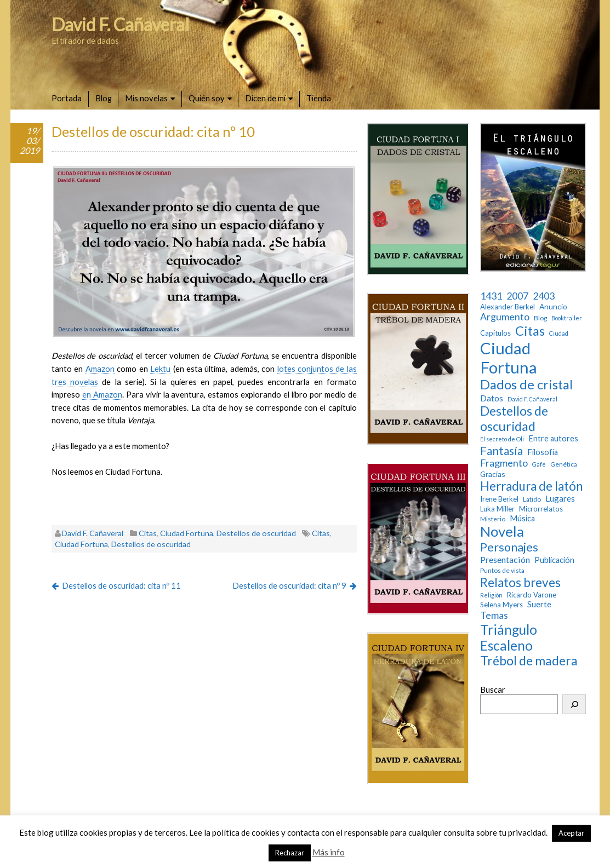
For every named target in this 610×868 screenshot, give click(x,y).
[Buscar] (574, 704)
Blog (104, 98)
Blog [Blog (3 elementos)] (540, 318)
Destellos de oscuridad (256, 533)
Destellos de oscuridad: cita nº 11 (121, 585)
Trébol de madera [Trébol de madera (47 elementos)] (529, 661)
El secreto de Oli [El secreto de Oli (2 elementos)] (502, 439)
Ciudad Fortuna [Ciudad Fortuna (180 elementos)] (509, 358)
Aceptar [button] (571, 833)
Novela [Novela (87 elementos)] (502, 531)
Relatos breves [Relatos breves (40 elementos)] (520, 582)
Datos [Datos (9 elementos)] (492, 398)
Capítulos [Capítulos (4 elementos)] (495, 333)
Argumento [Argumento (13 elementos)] (505, 317)
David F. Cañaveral (121, 24)
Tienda (319, 98)
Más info (329, 852)
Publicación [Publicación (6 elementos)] (554, 560)
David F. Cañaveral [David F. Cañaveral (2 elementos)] (532, 399)
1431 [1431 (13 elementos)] (491, 296)
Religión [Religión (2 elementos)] (491, 595)
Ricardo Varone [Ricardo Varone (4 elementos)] (532, 595)
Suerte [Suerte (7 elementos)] (539, 604)
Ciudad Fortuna (187, 533)
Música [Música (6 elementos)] (522, 518)
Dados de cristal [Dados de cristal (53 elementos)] (526, 384)
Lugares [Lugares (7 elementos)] (560, 498)
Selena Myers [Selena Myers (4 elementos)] (501, 605)
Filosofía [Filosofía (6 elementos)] (543, 452)
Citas (148, 533)
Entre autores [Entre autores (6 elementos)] (553, 438)
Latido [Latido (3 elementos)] (532, 499)
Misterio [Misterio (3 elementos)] (493, 519)
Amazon (100, 369)
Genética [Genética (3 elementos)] (564, 464)
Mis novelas (146, 98)
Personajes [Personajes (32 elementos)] (509, 547)
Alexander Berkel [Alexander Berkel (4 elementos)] (508, 307)
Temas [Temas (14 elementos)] (494, 615)
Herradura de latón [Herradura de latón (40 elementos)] (531, 486)
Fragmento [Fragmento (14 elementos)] (504, 463)
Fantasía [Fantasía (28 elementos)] (501, 450)
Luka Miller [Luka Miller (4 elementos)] (497, 509)
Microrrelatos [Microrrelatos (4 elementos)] (541, 509)
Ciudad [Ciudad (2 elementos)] (559, 334)
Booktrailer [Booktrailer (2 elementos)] (567, 318)
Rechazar (290, 853)
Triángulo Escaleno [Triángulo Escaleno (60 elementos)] (509, 637)
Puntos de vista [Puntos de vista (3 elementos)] (502, 571)
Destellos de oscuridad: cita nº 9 (289, 585)
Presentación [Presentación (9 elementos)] (505, 559)
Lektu (160, 369)
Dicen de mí (265, 98)
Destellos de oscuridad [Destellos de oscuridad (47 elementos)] (514, 419)
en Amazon (102, 394)
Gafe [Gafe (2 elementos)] (539, 464)
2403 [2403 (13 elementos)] (544, 296)
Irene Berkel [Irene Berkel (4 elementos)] (499, 499)
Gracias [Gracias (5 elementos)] (493, 474)
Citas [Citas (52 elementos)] (530, 331)
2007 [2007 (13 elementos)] (517, 296)
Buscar (493, 689)
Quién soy (207, 98)
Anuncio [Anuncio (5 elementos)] (553, 307)
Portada (67, 98)
